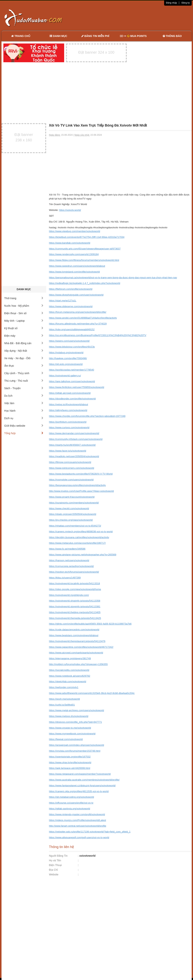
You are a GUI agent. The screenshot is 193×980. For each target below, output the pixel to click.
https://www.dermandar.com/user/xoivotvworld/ (74, 433)
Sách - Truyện (24, 388)
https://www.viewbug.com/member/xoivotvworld (74, 231)
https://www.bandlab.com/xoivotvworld (70, 243)
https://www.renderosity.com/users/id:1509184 (74, 254)
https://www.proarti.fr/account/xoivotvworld (72, 497)
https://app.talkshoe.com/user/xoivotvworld (72, 381)
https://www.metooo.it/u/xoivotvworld (69, 716)
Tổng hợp (24, 433)
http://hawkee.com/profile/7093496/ (68, 358)
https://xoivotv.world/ (70, 210)
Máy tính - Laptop (24, 321)
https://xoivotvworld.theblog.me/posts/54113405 (75, 612)
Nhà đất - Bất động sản (24, 343)
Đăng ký (186, 3)
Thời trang (24, 298)
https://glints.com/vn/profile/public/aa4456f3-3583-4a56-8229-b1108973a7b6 (90, 624)
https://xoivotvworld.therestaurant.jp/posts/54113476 (77, 641)
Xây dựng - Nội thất (24, 351)
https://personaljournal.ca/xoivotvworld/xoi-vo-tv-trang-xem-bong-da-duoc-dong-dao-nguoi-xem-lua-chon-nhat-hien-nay (113, 278)
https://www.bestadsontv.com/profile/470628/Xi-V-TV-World (81, 474)
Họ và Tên (55, 860)
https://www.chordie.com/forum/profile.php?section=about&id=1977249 (87, 416)
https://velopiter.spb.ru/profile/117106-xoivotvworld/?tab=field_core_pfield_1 (90, 832)
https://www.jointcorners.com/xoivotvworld (72, 468)
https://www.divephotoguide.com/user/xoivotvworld (76, 295)
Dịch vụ (24, 418)
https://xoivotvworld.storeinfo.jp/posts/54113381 (75, 607)
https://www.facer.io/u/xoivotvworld (68, 451)
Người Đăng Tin (58, 856)
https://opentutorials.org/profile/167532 (70, 757)
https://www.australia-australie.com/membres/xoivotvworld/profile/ (84, 780)
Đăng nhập (172, 3)
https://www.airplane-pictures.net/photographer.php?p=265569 (83, 555)
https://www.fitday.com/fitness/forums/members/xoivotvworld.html (84, 260)
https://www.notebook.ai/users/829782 (70, 676)
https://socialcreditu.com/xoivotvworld (69, 670)
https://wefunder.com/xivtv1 (64, 687)
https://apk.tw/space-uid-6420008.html (70, 768)
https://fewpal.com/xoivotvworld (66, 739)
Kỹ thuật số (24, 328)
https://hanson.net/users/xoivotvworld (69, 560)
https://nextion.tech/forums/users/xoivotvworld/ (74, 572)
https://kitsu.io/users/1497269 (65, 578)
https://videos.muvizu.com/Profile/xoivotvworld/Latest (77, 820)
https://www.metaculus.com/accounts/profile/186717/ (77, 543)
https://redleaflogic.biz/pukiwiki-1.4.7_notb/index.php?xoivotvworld (84, 283)
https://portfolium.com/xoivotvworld (68, 422)
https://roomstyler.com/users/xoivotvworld (71, 480)
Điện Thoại (55, 865)
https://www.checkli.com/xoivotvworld (69, 508)
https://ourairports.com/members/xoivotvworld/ (74, 503)
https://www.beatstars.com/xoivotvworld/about (74, 635)
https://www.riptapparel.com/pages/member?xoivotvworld (80, 774)
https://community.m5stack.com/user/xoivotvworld (76, 439)
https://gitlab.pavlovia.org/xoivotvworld (69, 809)
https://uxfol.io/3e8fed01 (62, 705)
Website (54, 874)
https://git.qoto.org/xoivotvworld (66, 364)
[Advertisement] (136, 18)
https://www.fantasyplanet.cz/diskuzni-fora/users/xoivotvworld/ (82, 786)
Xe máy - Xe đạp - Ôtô (24, 358)
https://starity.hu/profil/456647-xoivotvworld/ (72, 445)
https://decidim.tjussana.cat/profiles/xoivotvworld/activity (79, 537)
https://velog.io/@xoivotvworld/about (68, 404)
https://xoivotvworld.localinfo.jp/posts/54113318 (74, 583)
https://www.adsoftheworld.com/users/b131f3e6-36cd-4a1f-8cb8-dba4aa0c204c (92, 693)
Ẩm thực (24, 366)
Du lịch (24, 396)
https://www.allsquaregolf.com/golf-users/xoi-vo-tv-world (79, 837)
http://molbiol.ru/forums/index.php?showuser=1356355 (78, 664)
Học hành (24, 411)
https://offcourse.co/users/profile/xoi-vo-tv (71, 803)
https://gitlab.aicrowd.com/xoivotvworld (70, 393)
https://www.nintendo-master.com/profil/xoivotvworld (77, 814)
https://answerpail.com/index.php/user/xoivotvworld (76, 745)
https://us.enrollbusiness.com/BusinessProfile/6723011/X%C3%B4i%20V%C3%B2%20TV (98, 335)
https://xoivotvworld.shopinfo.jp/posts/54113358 (75, 601)
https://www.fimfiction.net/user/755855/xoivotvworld (77, 387)
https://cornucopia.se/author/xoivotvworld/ (71, 566)
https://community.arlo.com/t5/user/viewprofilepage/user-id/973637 (85, 249)
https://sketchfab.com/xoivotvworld (68, 681)
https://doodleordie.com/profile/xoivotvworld (72, 399)
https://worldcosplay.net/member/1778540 (71, 370)
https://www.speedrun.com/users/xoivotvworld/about (77, 266)
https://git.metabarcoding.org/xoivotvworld (71, 797)
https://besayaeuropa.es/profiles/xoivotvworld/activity (77, 485)
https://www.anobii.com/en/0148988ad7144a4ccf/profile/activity (83, 318)
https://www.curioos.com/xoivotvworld (69, 427)
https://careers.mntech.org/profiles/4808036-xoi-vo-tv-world (81, 532)
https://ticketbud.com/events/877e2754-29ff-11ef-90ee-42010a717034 (87, 237)
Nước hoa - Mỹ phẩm (24, 306)
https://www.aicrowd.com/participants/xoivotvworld (76, 653)
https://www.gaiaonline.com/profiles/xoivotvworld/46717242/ (81, 647)
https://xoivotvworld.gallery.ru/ (65, 376)
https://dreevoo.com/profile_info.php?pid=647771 (75, 722)
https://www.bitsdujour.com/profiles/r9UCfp (72, 347)
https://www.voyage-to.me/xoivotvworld (70, 728)
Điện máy (24, 336)
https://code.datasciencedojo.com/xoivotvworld (74, 630)
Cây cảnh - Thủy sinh (24, 373)
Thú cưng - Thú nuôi (24, 381)
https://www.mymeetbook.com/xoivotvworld (72, 734)
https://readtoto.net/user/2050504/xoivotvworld (74, 456)
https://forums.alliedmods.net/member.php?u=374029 (78, 324)
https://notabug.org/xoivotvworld (66, 353)
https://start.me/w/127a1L (63, 301)
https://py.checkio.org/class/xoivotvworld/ (71, 520)
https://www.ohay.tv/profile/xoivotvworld (70, 762)
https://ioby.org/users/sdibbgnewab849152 (72, 329)
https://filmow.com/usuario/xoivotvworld (70, 462)
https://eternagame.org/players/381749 (70, 658)
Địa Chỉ (53, 870)
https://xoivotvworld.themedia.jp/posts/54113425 (75, 618)
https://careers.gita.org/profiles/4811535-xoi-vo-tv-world (79, 791)
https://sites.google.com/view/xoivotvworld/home (75, 589)
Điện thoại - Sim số (24, 313)
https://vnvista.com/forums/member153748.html (75, 751)
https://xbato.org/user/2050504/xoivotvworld (72, 514)
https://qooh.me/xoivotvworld (64, 699)
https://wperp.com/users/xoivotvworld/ (69, 341)
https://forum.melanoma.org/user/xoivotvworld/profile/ (78, 312)
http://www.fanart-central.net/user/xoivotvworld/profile (78, 826)
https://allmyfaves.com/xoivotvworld (68, 410)
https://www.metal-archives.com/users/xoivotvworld (76, 710)
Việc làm (24, 403)
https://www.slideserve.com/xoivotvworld (71, 306)
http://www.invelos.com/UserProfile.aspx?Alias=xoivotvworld (81, 491)
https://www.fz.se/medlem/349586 (67, 549)
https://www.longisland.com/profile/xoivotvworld (74, 272)
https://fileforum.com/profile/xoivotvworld (71, 289)
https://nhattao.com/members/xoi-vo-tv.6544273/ (75, 526)
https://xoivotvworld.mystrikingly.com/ (69, 595)
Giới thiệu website (24, 426)
